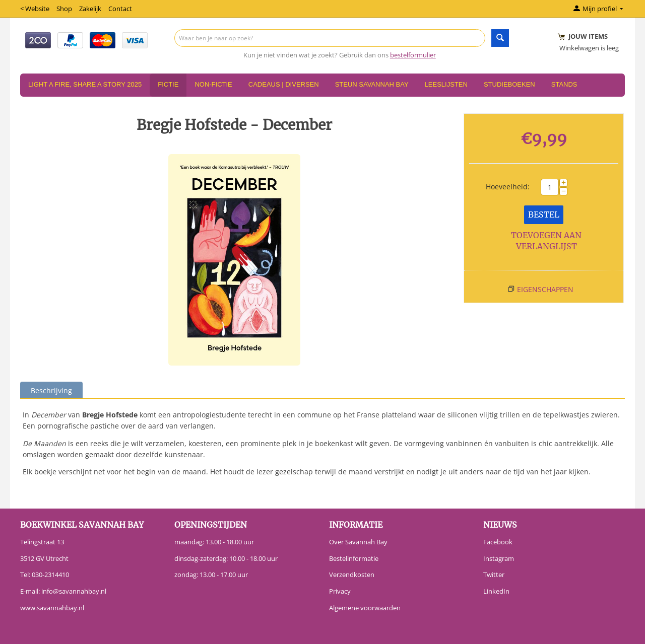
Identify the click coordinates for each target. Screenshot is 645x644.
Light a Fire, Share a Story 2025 (85, 84)
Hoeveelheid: (508, 187)
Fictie (168, 84)
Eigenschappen (545, 289)
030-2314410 (50, 575)
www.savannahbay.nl (52, 608)
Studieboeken (509, 84)
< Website (35, 9)
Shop (64, 9)
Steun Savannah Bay (372, 84)
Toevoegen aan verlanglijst (546, 241)
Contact (120, 9)
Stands (564, 84)
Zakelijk (90, 9)
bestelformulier (413, 55)
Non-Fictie (213, 84)
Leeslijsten (446, 84)
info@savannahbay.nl (74, 591)
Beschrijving (51, 390)
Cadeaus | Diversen (284, 84)
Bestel (544, 214)
